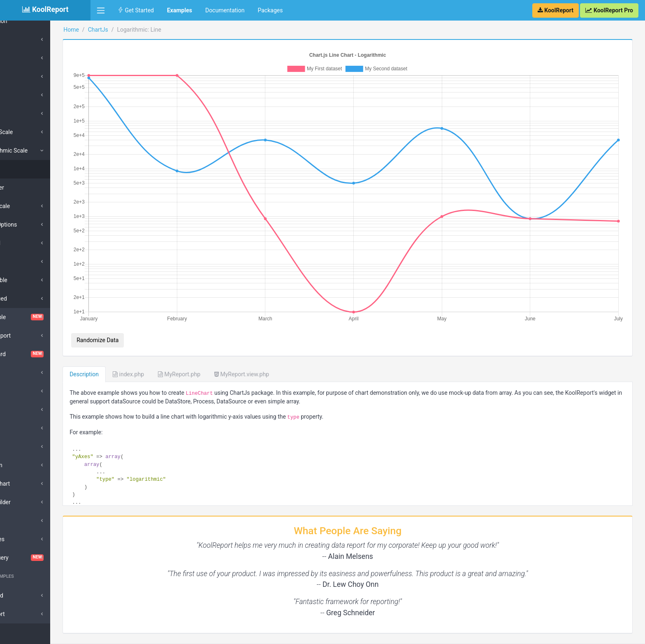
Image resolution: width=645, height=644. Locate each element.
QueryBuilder (29, 502)
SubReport (26, 614)
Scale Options (34, 225)
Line (21, 76)
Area (22, 95)
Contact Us (621, 634)
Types (24, 39)
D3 (16, 391)
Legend (26, 243)
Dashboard (45, 354)
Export (21, 428)
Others (24, 114)
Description (124, 354)
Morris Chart (28, 484)
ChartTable (45, 317)
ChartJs (138, 30)
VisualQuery (45, 558)
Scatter (29, 188)
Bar (20, 58)
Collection (29, 21)
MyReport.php (219, 354)
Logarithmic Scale (39, 151)
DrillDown (25, 465)
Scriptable (29, 280)
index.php (169, 354)
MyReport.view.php (282, 354)
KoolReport (111, 634)
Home (111, 30)
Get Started (136, 10)
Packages (270, 10)
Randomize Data (138, 320)
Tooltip (25, 262)
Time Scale (30, 206)
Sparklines (26, 539)
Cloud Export (29, 336)
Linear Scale (32, 132)
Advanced (29, 299)
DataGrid (24, 373)
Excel (19, 410)
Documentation (225, 10)
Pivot (19, 521)
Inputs (20, 447)
